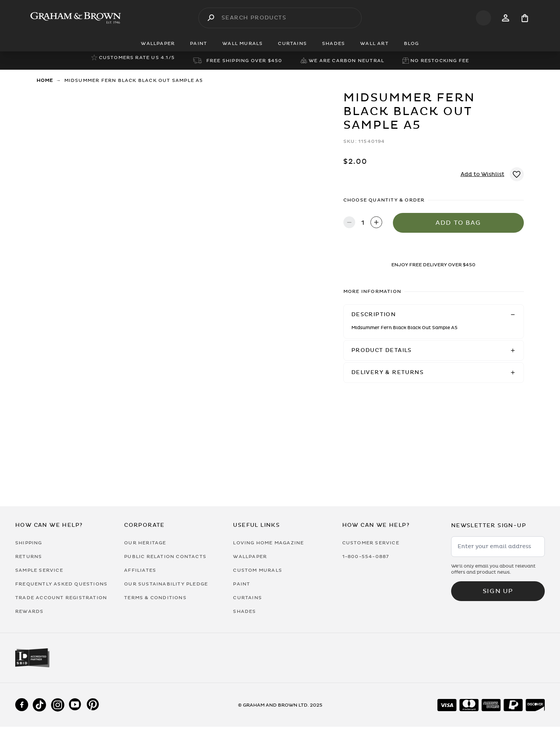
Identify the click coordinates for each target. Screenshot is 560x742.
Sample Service (39, 570)
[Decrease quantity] (349, 223)
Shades (244, 611)
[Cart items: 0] (525, 18)
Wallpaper (250, 556)
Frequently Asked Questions (61, 584)
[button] (434, 315)
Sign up (498, 591)
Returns (29, 556)
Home (45, 80)
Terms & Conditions (155, 598)
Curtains (247, 598)
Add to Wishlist (483, 174)
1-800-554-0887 (366, 556)
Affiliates (140, 570)
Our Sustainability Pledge (166, 584)
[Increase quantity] (376, 223)
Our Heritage (145, 543)
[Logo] (76, 18)
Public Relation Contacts (165, 556)
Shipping (29, 543)
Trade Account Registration (61, 598)
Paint (242, 584)
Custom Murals (258, 570)
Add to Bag (458, 223)
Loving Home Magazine (268, 543)
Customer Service (371, 543)
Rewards (29, 611)
